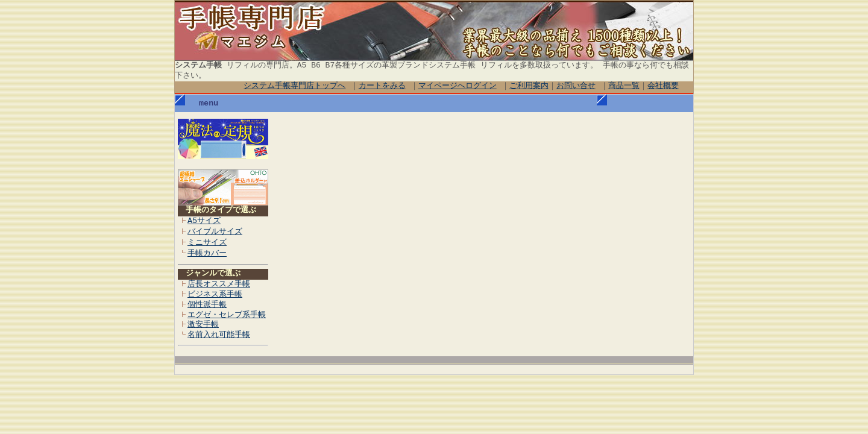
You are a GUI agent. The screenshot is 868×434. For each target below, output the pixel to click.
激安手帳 (203, 325)
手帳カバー (207, 254)
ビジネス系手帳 (215, 295)
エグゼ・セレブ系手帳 (227, 315)
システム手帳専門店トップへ (295, 86)
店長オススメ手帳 (219, 285)
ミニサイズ (207, 243)
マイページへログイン (458, 86)
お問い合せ (576, 86)
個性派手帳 (207, 305)
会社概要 (663, 86)
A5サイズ (204, 221)
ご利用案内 (529, 86)
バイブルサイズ (215, 232)
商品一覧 (624, 86)
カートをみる (382, 86)
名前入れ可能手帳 (219, 335)
